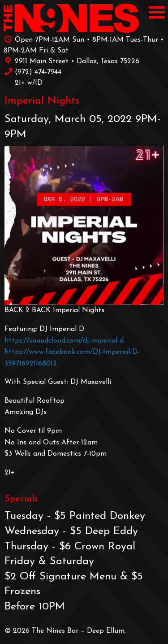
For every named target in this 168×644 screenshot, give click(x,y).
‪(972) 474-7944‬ (32, 71)
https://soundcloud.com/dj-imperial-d (64, 341)
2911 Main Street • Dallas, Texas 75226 (71, 61)
